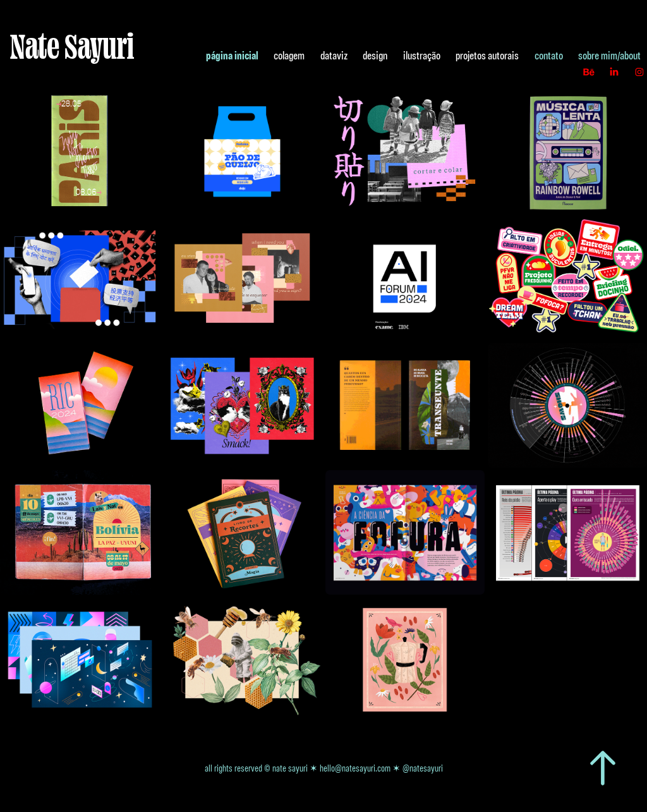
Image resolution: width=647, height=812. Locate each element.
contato (549, 55)
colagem (289, 55)
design (375, 55)
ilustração (422, 55)
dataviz (334, 55)
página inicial (232, 55)
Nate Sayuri (72, 45)
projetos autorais (487, 55)
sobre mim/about (609, 55)
